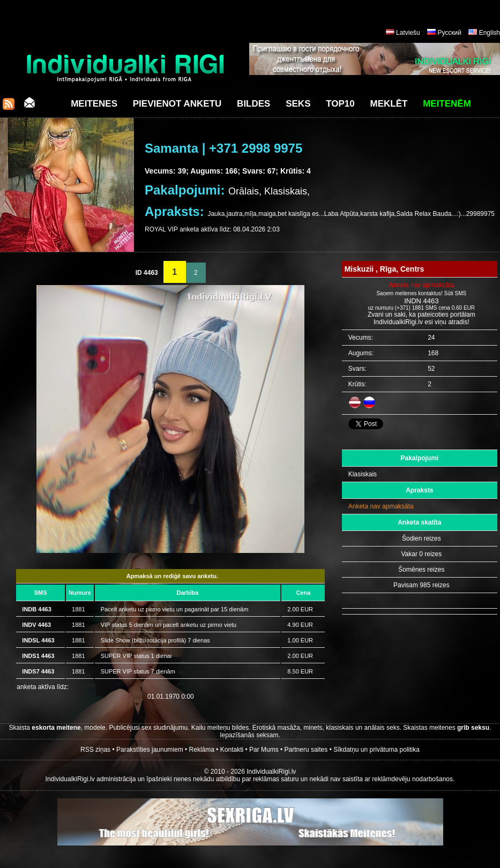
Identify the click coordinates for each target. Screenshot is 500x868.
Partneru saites (306, 750)
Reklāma (202, 750)
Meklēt (389, 104)
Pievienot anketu (177, 104)
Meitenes (94, 104)
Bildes (253, 104)
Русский (449, 33)
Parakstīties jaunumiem (150, 750)
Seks (298, 104)
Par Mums (264, 750)
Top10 (340, 104)
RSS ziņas (95, 750)
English (490, 33)
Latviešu (408, 33)
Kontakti (232, 750)
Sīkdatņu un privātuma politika (376, 750)
